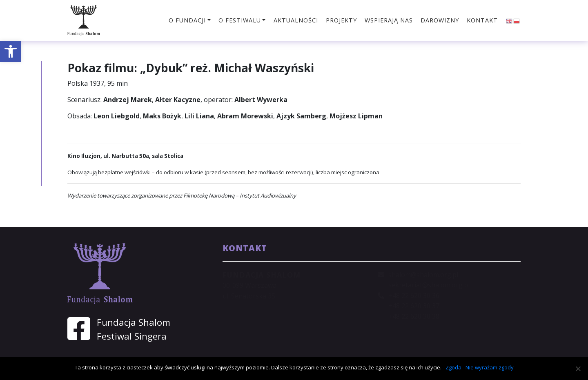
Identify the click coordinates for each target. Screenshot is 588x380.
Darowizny (440, 20)
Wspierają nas (389, 20)
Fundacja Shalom (134, 322)
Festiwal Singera (132, 336)
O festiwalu (240, 20)
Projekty (341, 20)
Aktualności (296, 20)
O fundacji (187, 20)
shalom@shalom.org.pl (423, 275)
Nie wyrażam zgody (490, 367)
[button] (11, 51)
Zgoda (453, 367)
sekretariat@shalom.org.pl (429, 285)
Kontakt (482, 20)
